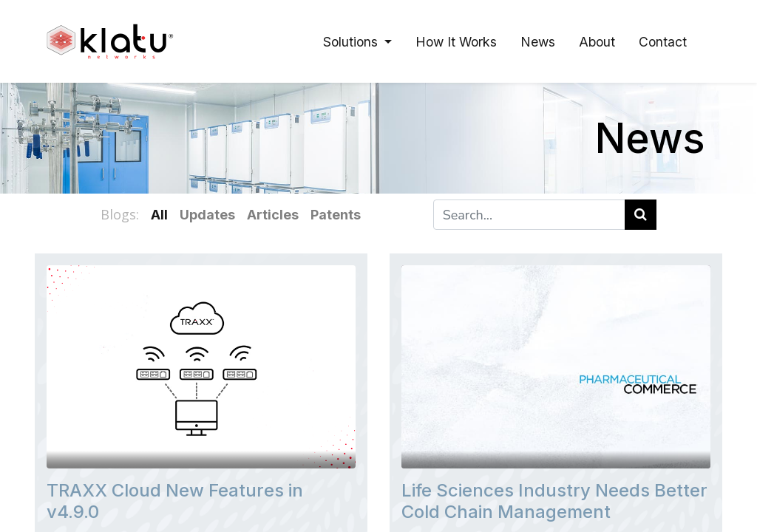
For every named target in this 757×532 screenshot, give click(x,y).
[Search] (641, 215)
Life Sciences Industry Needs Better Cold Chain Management (554, 501)
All (159, 215)
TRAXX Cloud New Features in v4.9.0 (175, 501)
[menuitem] (456, 41)
